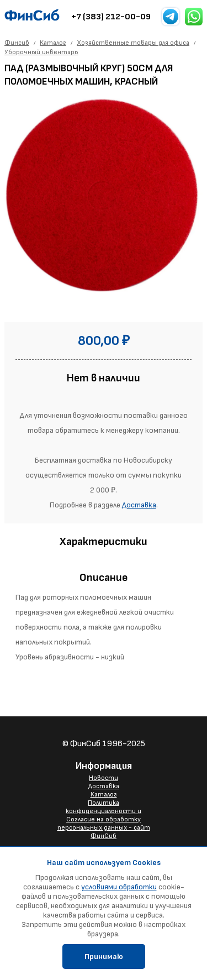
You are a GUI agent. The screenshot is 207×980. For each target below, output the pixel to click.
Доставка (139, 505)
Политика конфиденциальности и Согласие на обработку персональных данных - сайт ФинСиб (104, 819)
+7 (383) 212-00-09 (111, 17)
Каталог (104, 795)
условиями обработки (119, 887)
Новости (104, 778)
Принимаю (104, 957)
